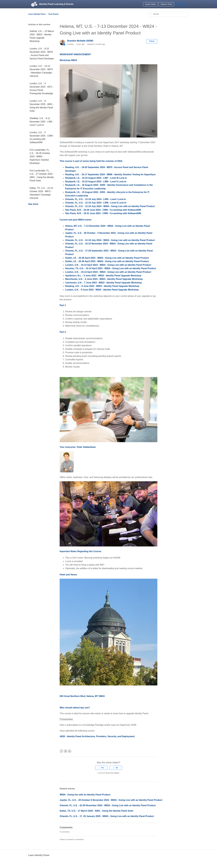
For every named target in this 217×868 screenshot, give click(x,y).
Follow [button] (152, 41)
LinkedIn (70, 751)
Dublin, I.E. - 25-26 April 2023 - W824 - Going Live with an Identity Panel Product (107, 258)
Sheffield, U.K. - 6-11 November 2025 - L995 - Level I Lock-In (42, 122)
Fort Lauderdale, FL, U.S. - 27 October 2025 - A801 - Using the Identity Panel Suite (42, 176)
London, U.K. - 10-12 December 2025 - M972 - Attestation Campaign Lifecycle (41, 71)
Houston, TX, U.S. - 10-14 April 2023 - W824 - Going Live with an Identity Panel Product (111, 268)
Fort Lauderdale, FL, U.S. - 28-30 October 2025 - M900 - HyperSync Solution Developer (40, 156)
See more (33, 204)
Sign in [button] (180, 4)
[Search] (168, 14)
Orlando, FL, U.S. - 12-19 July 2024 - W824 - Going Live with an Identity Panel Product (110, 206)
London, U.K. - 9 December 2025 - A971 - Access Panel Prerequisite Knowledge (42, 88)
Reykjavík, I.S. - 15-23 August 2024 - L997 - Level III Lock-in (96, 178)
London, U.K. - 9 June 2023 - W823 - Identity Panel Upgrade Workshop (102, 290)
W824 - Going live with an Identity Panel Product (85, 795)
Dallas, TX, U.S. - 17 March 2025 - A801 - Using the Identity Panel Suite (96, 811)
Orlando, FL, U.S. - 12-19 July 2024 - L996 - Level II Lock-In (96, 203)
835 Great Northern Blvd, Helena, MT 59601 (82, 696)
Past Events (54, 14)
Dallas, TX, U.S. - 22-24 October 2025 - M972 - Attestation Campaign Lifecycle (41, 193)
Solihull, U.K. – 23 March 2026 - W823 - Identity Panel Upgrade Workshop (42, 36)
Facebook (61, 751)
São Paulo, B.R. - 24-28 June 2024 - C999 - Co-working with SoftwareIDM (103, 210)
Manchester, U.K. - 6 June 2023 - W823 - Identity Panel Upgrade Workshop (104, 279)
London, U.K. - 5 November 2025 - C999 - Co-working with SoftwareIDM (42, 137)
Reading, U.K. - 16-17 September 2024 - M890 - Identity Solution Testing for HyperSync (110, 174)
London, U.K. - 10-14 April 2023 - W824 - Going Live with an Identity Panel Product (108, 265)
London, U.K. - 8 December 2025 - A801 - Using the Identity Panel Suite (42, 106)
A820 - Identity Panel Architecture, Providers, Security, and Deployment (97, 736)
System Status (151, 4)
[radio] (101, 768)
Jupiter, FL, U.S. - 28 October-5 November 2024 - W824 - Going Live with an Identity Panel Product (111, 800)
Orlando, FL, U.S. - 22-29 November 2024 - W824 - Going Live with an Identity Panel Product (108, 805)
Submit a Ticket (166, 4)
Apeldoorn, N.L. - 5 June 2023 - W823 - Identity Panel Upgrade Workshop (103, 276)
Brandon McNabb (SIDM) (80, 41)
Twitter (66, 751)
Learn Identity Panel (37, 14)
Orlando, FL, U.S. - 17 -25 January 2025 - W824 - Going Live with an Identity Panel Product (107, 816)
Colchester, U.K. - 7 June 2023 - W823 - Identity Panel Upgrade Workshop (104, 283)
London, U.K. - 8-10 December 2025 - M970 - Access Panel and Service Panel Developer (42, 54)
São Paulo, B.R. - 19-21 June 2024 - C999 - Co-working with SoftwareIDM (103, 213)
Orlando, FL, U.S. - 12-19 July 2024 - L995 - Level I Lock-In (95, 199)
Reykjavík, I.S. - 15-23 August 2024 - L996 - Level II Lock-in (96, 182)
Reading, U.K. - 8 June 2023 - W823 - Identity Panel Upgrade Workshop (102, 286)
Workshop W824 (68, 60)
